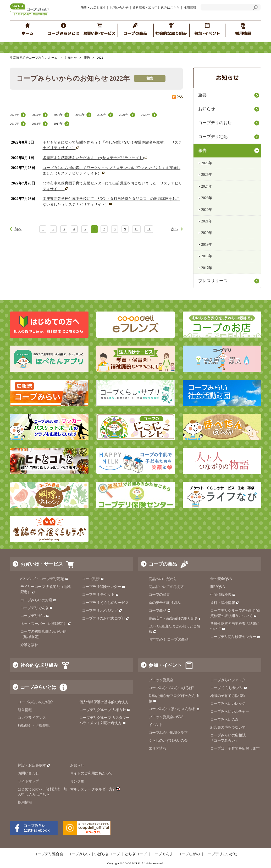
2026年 (15, 115)
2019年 (15, 124)
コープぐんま (162, 854)
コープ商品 (160, 611)
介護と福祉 (29, 645)
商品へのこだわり (163, 579)
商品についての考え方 (166, 587)
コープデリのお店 (215, 123)
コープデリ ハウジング (102, 611)
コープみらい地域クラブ (168, 733)
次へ (175, 229)
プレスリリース (213, 281)
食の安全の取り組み (165, 603)
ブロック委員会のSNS (166, 717)
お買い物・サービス (42, 564)
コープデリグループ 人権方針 (105, 710)
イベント (156, 725)
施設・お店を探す (93, 8)
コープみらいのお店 (38, 600)
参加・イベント (165, 665)
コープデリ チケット (100, 595)
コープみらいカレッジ (228, 704)
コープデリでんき (37, 608)
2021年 (124, 115)
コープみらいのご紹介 (35, 702)
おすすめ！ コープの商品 (169, 639)
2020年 (146, 115)
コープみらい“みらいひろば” (171, 688)
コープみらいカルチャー (230, 711)
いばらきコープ (107, 854)
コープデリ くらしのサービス (105, 603)
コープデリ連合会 (48, 854)
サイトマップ (28, 781)
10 (136, 229)
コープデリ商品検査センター (235, 637)
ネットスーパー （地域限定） (46, 624)
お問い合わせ (119, 8)
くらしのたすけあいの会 (168, 741)
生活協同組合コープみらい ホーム (34, 58)
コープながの (189, 854)
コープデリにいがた (221, 854)
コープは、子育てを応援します (235, 748)
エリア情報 (158, 748)
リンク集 (77, 781)
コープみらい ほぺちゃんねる (174, 709)
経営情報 (25, 710)
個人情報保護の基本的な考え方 (104, 702)
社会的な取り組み (39, 665)
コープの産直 (159, 595)
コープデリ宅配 (213, 137)
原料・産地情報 (225, 603)
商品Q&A (218, 587)
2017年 (58, 124)
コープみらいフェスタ (228, 680)
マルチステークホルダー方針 (95, 789)
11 (149, 229)
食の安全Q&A (221, 579)
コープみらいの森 (224, 720)
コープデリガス (35, 616)
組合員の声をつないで (228, 727)
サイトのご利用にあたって (91, 773)
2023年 (80, 115)
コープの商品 (163, 564)
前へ (18, 229)
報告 (87, 58)
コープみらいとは (38, 687)
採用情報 (190, 8)
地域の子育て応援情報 (228, 696)
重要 (202, 95)
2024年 (58, 115)
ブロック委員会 (161, 680)
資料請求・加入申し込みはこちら (156, 8)
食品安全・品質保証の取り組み (176, 618)
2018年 (36, 124)
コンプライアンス (32, 718)
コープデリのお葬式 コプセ (106, 618)
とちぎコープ (136, 854)
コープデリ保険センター (104, 587)
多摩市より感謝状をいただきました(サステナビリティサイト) (93, 158)
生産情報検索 (223, 595)
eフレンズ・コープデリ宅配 (45, 579)
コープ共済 (93, 579)
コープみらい (79, 854)
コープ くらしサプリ (229, 688)
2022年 (102, 115)
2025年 (36, 115)
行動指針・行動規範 (34, 726)
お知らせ (71, 58)
